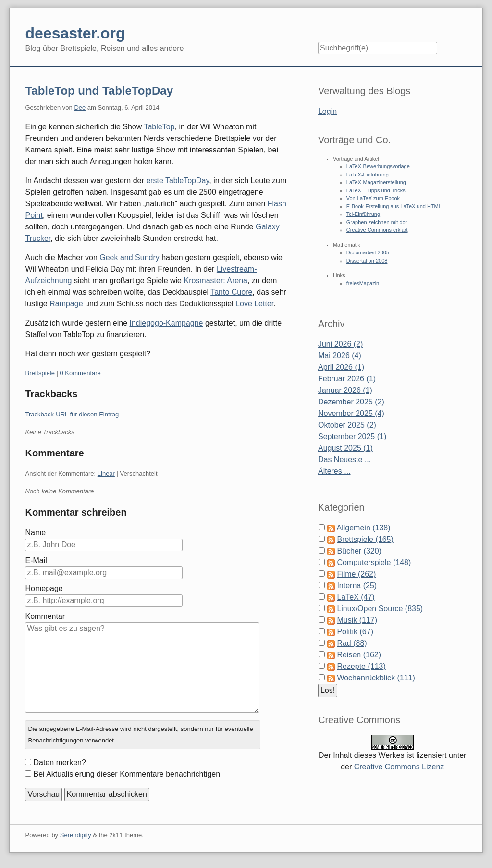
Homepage (44, 588)
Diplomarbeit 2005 (368, 252)
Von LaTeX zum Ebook (373, 198)
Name (35, 533)
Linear (106, 473)
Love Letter (254, 304)
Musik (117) (357, 620)
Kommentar (45, 616)
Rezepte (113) (361, 666)
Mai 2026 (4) (340, 356)
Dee (80, 107)
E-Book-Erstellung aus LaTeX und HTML (394, 206)
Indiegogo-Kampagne (166, 323)
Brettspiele (40, 373)
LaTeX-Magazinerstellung (376, 182)
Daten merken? (59, 762)
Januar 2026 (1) (345, 390)
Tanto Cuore (231, 292)
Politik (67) (355, 632)
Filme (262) (356, 574)
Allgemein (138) (364, 528)
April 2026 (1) (341, 367)
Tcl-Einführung (363, 214)
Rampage (66, 304)
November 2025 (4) (351, 413)
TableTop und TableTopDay (99, 91)
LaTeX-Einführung (368, 175)
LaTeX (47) (356, 597)
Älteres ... (334, 471)
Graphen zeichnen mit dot (377, 222)
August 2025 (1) (345, 448)
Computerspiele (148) (374, 562)
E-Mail (36, 560)
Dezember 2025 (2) (351, 402)
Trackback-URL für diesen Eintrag (72, 414)
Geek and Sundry (129, 258)
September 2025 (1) (352, 436)
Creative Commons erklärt (377, 230)
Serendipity (76, 835)
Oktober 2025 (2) (347, 425)
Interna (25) (357, 585)
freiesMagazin (363, 283)
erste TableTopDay (178, 181)
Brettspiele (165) (365, 539)
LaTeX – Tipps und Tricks (376, 190)
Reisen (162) (359, 655)
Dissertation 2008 (367, 261)
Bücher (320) (359, 551)
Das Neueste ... (344, 459)
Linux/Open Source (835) (380, 609)
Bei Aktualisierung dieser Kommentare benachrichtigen (127, 774)
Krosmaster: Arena (215, 281)
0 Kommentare (80, 373)
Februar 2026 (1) (347, 379)
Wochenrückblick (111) (376, 678)
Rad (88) (352, 643)
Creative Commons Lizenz (399, 767)
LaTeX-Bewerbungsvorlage (378, 166)
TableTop (159, 127)
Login (327, 111)
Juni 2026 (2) (340, 344)
